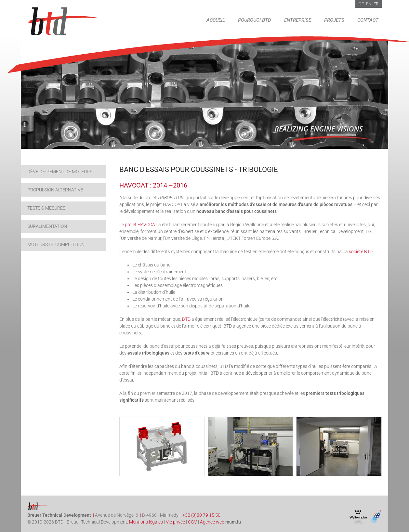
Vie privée (175, 522)
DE (361, 4)
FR (376, 4)
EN (369, 4)
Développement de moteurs (60, 172)
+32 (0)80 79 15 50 (201, 515)
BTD (186, 319)
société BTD (361, 252)
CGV (192, 522)
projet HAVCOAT (141, 225)
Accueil (216, 20)
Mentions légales (146, 522)
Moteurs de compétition (56, 244)
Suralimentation (47, 226)
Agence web (212, 522)
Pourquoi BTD (255, 20)
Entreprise (298, 20)
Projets (334, 20)
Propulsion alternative (55, 190)
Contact (368, 20)
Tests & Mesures (46, 208)
